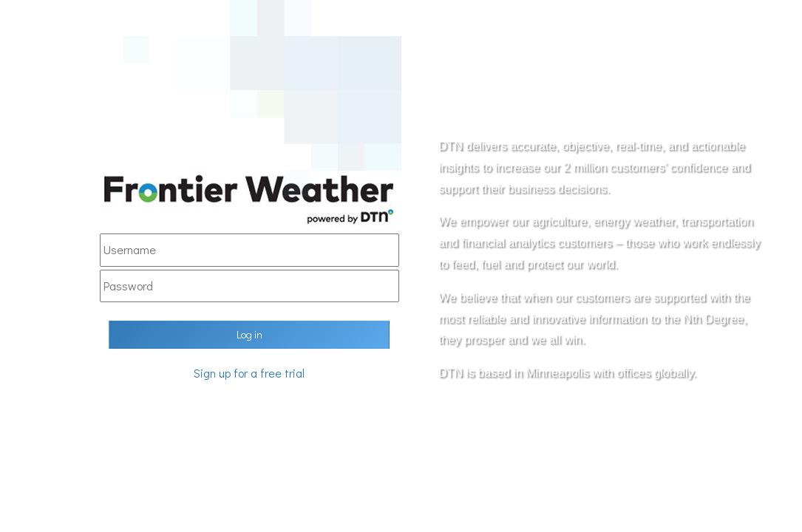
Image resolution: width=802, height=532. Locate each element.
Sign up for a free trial (249, 373)
